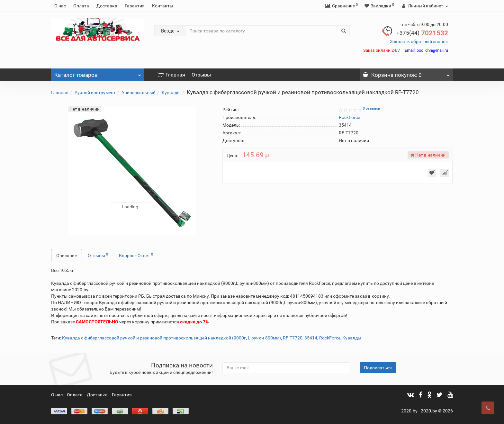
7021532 (422, 33)
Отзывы (201, 75)
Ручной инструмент (95, 93)
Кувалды (171, 93)
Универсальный (139, 93)
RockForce (330, 338)
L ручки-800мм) (264, 338)
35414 (311, 338)
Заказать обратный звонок (419, 41)
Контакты (163, 6)
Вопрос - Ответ (136, 255)
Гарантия (135, 6)
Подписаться (378, 368)
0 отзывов (371, 108)
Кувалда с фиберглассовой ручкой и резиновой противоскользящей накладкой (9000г (154, 338)
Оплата (81, 6)
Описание (67, 256)
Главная (171, 75)
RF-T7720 (293, 338)
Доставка (107, 6)
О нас (60, 6)
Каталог (98, 73)
